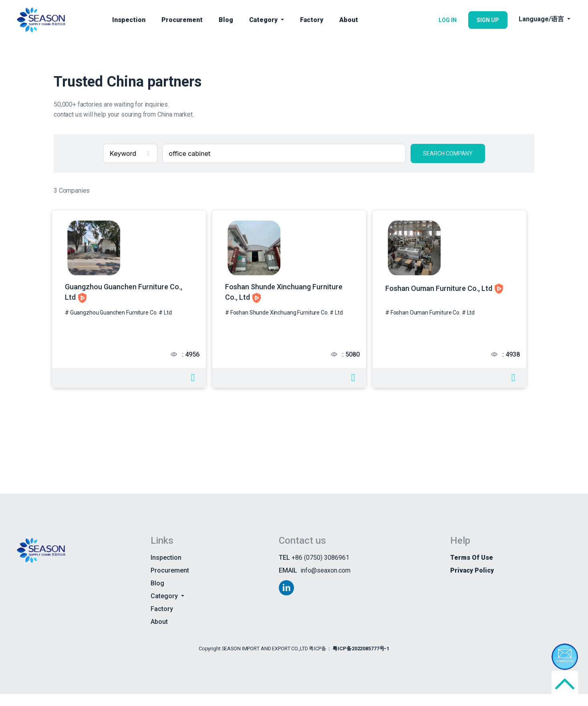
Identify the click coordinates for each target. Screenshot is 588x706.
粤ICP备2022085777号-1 (361, 660)
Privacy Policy (472, 582)
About (349, 20)
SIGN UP (488, 20)
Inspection (129, 20)
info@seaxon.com (325, 582)
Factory (312, 20)
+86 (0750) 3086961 (320, 569)
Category (264, 20)
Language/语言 (542, 19)
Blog (226, 20)
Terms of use (472, 569)
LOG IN (448, 20)
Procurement (182, 20)
